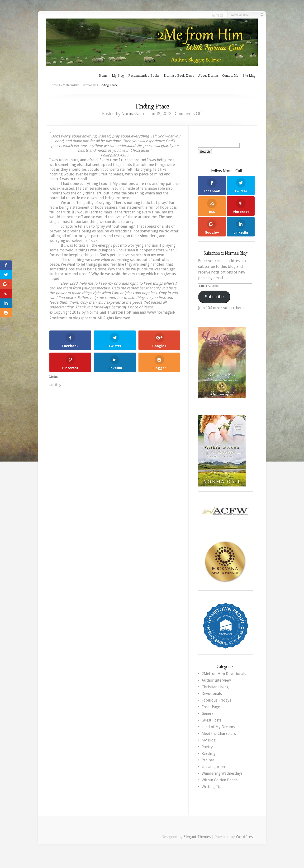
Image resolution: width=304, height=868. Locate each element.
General (208, 714)
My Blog (118, 75)
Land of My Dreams (218, 727)
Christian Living (215, 687)
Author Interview (216, 680)
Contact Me (230, 75)
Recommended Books (144, 75)
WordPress (245, 837)
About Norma (208, 75)
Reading (209, 753)
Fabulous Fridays (216, 700)
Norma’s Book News (179, 75)
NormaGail (132, 114)
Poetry (207, 747)
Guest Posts (211, 720)
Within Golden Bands (220, 780)
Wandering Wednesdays (222, 773)
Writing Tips (212, 787)
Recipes (208, 760)
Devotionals (212, 694)
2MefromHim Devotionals (79, 85)
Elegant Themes (197, 837)
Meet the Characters (219, 734)
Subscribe (214, 297)
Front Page (211, 707)
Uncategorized (214, 767)
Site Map (249, 75)
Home (103, 75)
